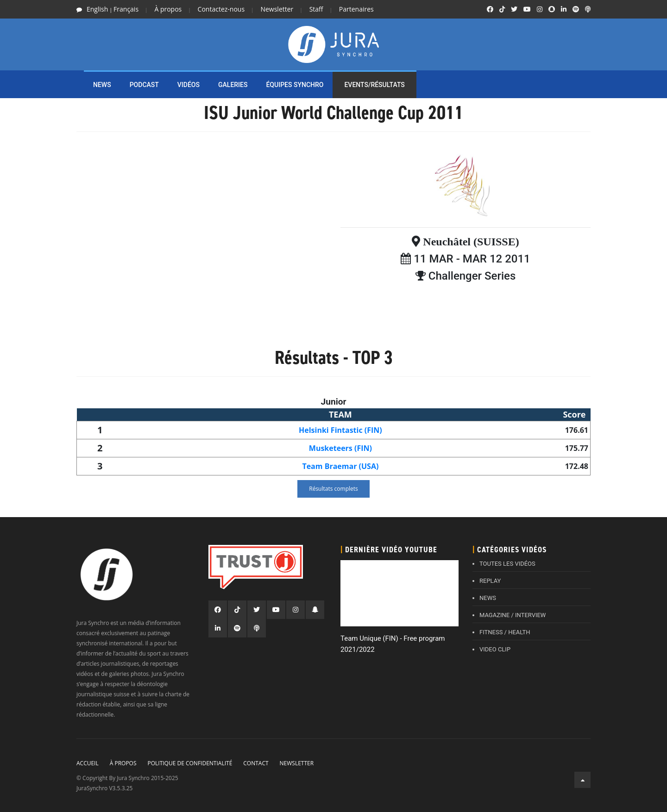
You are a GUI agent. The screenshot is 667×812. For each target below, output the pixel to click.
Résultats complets (333, 489)
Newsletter (277, 9)
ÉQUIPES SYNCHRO (295, 85)
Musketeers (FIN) (340, 448)
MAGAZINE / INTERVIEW (513, 615)
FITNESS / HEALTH (505, 632)
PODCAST (144, 85)
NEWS (102, 85)
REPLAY (490, 581)
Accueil (88, 763)
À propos (168, 9)
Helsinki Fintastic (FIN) (340, 430)
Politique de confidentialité (190, 763)
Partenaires (356, 9)
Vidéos (189, 85)
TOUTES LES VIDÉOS (507, 564)
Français (126, 9)
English (97, 9)
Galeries (233, 85)
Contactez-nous (221, 9)
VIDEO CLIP (495, 649)
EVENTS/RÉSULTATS (374, 85)
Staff (316, 9)
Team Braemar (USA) (340, 466)
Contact (256, 763)
